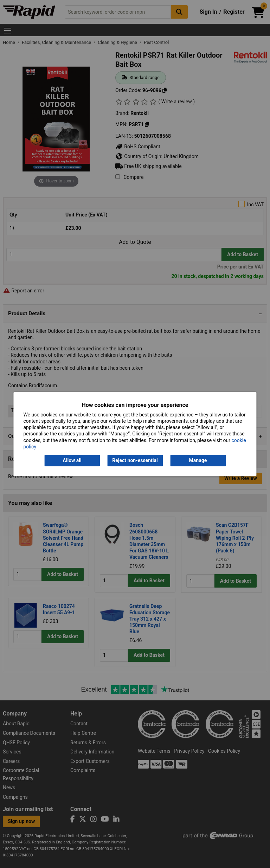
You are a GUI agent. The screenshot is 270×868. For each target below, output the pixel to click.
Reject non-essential (135, 460)
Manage (198, 460)
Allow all (72, 460)
